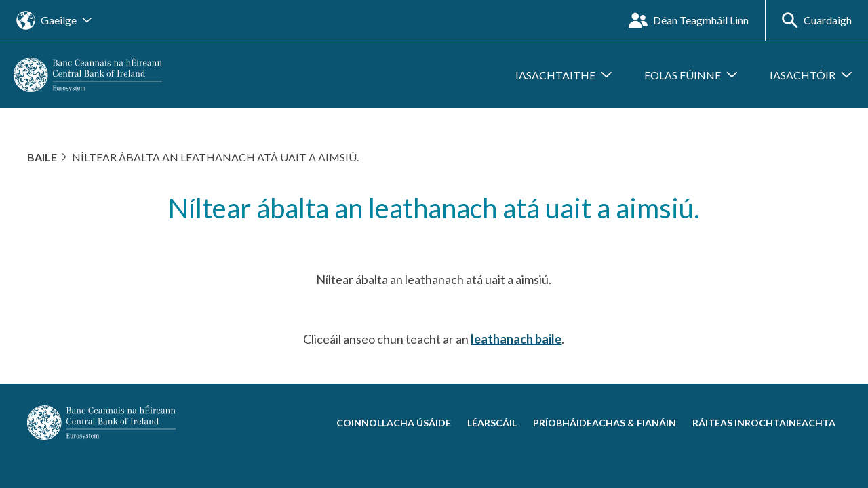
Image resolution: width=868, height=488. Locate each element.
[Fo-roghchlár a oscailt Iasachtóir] (811, 75)
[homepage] (88, 74)
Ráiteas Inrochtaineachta (764, 423)
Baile (42, 157)
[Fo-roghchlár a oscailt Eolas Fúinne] (691, 75)
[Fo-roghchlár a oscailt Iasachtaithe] (564, 75)
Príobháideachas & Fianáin (605, 423)
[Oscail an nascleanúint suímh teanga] (54, 20)
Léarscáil (492, 423)
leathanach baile (516, 339)
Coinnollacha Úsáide (394, 423)
